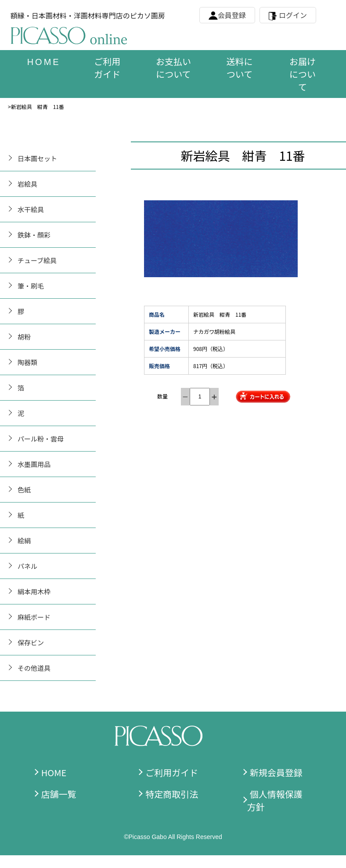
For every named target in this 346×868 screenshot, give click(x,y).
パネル (27, 566)
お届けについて (303, 74)
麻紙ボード (34, 617)
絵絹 (24, 541)
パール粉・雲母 (41, 439)
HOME (54, 772)
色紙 (24, 490)
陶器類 (27, 362)
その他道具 (34, 668)
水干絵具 (31, 209)
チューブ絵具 (37, 260)
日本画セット (37, 158)
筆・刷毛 (31, 286)
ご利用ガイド (107, 68)
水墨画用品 (34, 464)
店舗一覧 (59, 794)
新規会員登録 (276, 772)
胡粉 (24, 337)
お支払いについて (173, 68)
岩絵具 (27, 184)
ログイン (293, 15)
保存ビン (31, 642)
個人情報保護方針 (275, 800)
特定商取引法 (172, 794)
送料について (239, 68)
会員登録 (232, 15)
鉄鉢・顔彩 (34, 235)
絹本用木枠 (34, 591)
